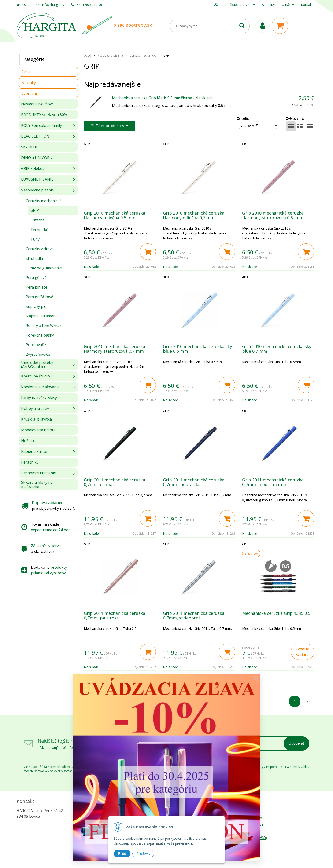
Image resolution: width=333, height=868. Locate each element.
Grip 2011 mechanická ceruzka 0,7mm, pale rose (115, 615)
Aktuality (268, 5)
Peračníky (30, 462)
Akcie (26, 72)
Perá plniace (37, 287)
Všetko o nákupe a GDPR (232, 5)
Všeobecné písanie (37, 190)
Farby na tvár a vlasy (39, 398)
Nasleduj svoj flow (37, 104)
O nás (286, 5)
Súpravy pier (37, 306)
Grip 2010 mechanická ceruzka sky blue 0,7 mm (277, 349)
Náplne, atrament (41, 316)
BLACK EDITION (35, 136)
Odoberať (296, 743)
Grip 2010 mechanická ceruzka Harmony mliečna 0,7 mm (194, 215)
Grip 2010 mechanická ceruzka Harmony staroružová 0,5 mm (273, 215)
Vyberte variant (302, 652)
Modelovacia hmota (38, 430)
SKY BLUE (30, 147)
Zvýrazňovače (38, 354)
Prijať (122, 853)
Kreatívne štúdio (35, 376)
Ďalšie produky (199, 684)
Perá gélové (36, 278)
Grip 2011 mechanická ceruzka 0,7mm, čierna (115, 482)
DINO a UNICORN (37, 158)
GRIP (35, 210)
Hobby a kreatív (35, 408)
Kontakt (307, 5)
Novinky (29, 83)
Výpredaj (29, 93)
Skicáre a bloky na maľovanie (37, 484)
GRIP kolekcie (33, 168)
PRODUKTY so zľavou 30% (44, 115)
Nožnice (28, 441)
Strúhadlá (34, 258)
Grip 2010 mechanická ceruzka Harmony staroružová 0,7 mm (115, 349)
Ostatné (37, 220)
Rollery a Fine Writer (44, 326)
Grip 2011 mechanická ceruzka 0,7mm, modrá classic (194, 482)
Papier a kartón (35, 451)
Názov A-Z (249, 126)
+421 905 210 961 (90, 5)
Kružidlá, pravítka (36, 419)
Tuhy (35, 239)
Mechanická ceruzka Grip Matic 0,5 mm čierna (152, 98)
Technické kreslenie (39, 473)
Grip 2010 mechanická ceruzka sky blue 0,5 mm (198, 349)
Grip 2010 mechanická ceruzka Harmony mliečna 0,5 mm (115, 215)
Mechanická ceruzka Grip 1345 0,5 (276, 613)
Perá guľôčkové (39, 297)
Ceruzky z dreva (40, 249)
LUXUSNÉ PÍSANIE (37, 179)
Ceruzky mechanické (44, 201)
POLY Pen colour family (41, 125)
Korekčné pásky (40, 335)
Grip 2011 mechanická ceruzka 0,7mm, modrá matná (273, 482)
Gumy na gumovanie (44, 268)
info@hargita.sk (54, 5)
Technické (39, 230)
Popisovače (36, 345)
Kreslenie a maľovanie (40, 387)
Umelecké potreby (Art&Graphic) (37, 365)
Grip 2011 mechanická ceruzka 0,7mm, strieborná (194, 615)
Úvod (26, 5)
